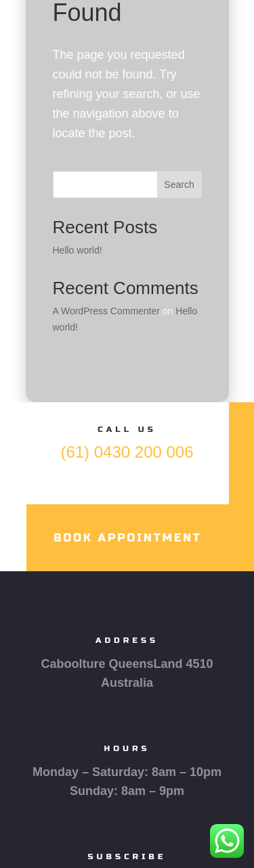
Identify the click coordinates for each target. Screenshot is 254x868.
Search (179, 185)
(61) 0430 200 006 (127, 452)
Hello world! (78, 250)
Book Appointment (128, 538)
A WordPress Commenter (106, 311)
